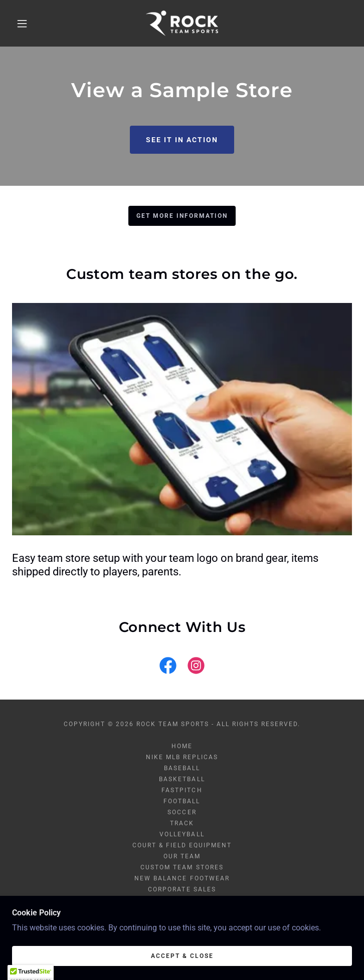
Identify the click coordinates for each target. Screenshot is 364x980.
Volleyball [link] (182, 834)
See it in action (182, 140)
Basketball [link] (182, 779)
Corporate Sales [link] (182, 889)
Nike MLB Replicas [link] (182, 757)
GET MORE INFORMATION (182, 216)
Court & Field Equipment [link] (182, 845)
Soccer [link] (182, 812)
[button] (29, 24)
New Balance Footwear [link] (182, 878)
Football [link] (182, 801)
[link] (182, 23)
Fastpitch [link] (182, 790)
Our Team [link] (182, 856)
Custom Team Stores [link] (182, 867)
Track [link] (182, 823)
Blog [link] (182, 900)
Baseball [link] (182, 768)
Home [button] (182, 746)
